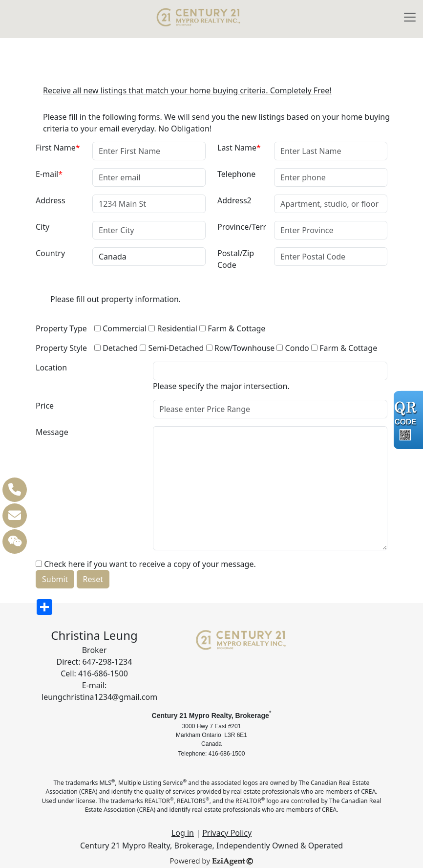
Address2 (234, 200)
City (42, 227)
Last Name (239, 148)
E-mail (49, 174)
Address (51, 200)
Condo (293, 348)
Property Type (61, 328)
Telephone (236, 174)
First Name (58, 148)
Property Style (61, 348)
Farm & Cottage (232, 328)
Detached (116, 348)
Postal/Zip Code (236, 259)
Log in (183, 833)
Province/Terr (242, 227)
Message (52, 432)
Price (45, 406)
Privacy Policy (227, 833)
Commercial (120, 328)
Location (51, 368)
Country (50, 253)
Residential (173, 328)
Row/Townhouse (241, 348)
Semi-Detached (172, 348)
